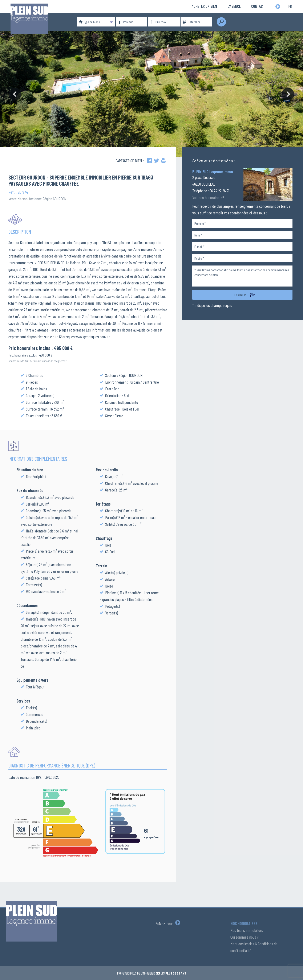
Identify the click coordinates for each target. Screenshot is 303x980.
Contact (258, 6)
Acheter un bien (204, 6)
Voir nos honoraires (206, 197)
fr (290, 6)
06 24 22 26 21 (219, 191)
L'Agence (234, 6)
